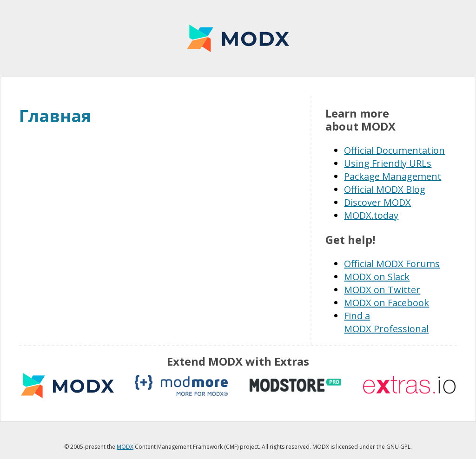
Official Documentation (394, 150)
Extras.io (409, 385)
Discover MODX (377, 202)
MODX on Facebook (387, 303)
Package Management (393, 176)
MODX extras (67, 385)
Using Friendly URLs (388, 163)
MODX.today (371, 215)
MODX (238, 38)
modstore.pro (295, 385)
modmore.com (181, 385)
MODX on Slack (377, 277)
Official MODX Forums (392, 264)
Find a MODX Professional (386, 322)
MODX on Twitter (382, 290)
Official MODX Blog (385, 189)
